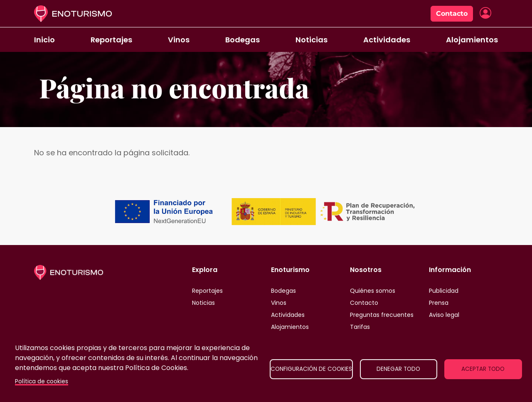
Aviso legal (444, 315)
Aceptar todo (483, 369)
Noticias (312, 40)
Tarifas (360, 327)
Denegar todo (398, 369)
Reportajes (111, 40)
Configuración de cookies (311, 369)
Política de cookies (42, 381)
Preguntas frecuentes (382, 315)
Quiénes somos (373, 291)
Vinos (179, 40)
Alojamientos (472, 40)
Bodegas (243, 40)
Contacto (452, 13)
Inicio (44, 40)
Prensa (439, 303)
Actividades (387, 40)
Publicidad (444, 291)
